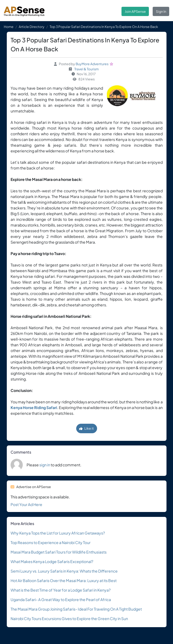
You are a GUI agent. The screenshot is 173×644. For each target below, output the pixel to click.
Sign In (161, 11)
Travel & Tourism (87, 69)
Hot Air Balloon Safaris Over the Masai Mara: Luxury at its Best (64, 580)
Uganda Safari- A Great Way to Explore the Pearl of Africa (61, 599)
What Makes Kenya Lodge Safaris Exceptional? (52, 561)
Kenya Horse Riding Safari (34, 407)
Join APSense (135, 11)
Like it (87, 428)
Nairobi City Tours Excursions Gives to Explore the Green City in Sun (69, 618)
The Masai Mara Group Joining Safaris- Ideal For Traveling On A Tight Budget (76, 609)
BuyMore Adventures (92, 64)
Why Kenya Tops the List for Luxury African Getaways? (58, 533)
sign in (45, 465)
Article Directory (32, 27)
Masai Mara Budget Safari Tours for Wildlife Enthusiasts (59, 552)
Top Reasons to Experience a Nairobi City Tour (51, 542)
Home (9, 27)
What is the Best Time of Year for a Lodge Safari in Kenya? (61, 590)
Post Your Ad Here (26, 504)
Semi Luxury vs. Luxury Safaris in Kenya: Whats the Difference (64, 571)
